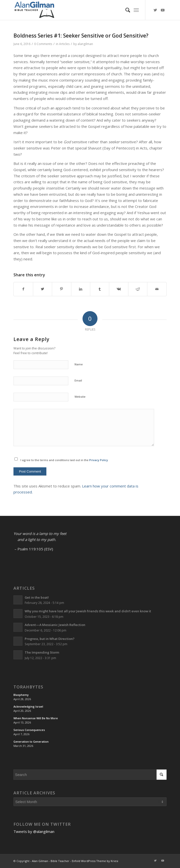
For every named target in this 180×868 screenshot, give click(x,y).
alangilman (85, 44)
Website (80, 397)
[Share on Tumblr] (100, 289)
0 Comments (43, 44)
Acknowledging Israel (28, 706)
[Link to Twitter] (155, 10)
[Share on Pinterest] (61, 289)
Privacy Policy (99, 460)
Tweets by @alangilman (34, 831)
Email (78, 380)
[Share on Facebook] (23, 289)
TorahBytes (28, 687)
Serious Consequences (29, 730)
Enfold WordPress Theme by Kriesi (95, 861)
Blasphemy (21, 695)
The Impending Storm (42, 652)
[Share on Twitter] (43, 289)
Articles (64, 44)
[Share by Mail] (157, 289)
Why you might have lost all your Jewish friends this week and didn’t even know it (88, 611)
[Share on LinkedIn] (81, 289)
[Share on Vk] (119, 289)
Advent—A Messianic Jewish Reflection (55, 625)
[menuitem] (125, 10)
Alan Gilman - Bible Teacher (51, 861)
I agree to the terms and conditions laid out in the (64, 460)
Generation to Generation (31, 742)
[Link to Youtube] (163, 10)
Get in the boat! (37, 597)
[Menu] (136, 10)
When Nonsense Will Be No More (36, 718)
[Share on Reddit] (138, 289)
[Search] (125, 10)
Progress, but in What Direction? (50, 639)
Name (79, 364)
